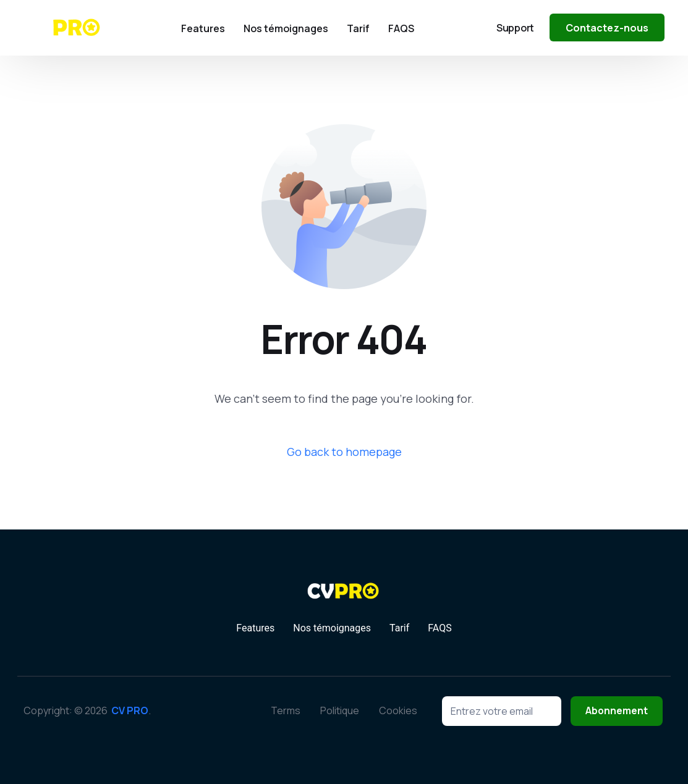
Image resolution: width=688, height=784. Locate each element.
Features (255, 629)
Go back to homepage (344, 452)
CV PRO (130, 710)
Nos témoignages (332, 629)
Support (515, 28)
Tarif (399, 629)
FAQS (440, 629)
